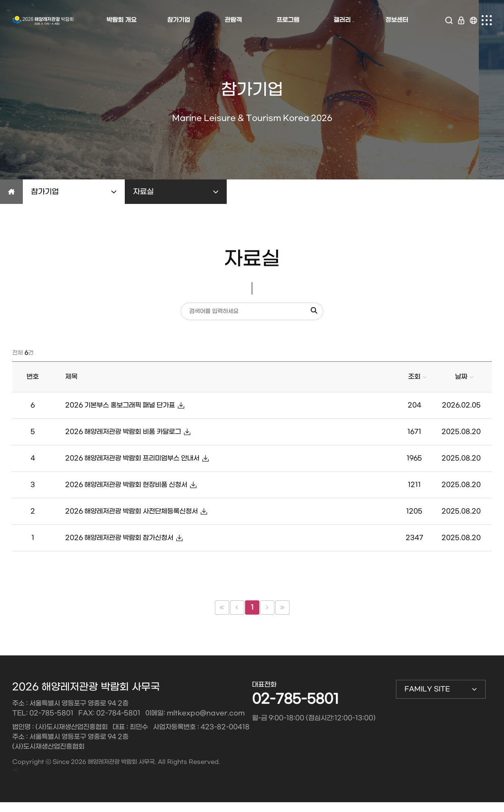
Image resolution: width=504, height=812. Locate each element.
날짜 (461, 377)
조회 (414, 377)
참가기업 (74, 192)
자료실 (176, 192)
